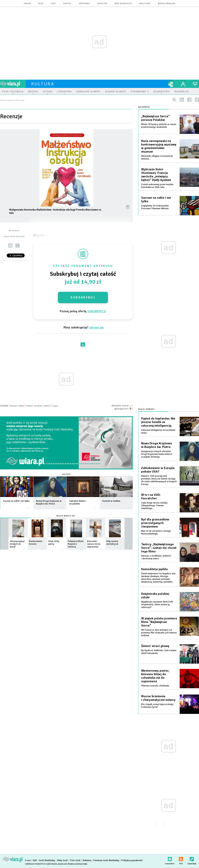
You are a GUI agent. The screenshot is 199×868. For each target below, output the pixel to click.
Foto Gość (75, 860)
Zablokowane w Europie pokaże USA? (158, 470)
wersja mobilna (167, 4)
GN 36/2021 (13, 231)
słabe (29, 406)
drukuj (17, 246)
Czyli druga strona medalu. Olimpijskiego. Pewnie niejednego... (155, 506)
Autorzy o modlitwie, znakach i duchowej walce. (156, 557)
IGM (35, 860)
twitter (197, 100)
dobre (47, 406)
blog (41, 4)
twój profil (183, 84)
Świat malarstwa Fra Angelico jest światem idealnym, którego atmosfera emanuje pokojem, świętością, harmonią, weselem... (158, 578)
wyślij (10, 246)
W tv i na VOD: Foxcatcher (151, 497)
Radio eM (102, 4)
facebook (189, 100)
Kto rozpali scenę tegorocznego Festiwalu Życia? (157, 706)
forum (27, 4)
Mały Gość (145, 4)
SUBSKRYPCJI (97, 311)
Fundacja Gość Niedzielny (106, 860)
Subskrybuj (83, 297)
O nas (28, 860)
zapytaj (67, 4)
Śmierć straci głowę (155, 646)
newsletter (170, 858)
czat (53, 4)
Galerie (66, 474)
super (55, 406)
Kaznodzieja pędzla (154, 569)
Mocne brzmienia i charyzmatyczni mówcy (158, 698)
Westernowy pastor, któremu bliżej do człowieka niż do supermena (155, 676)
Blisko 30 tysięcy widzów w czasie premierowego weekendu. (159, 126)
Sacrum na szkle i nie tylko (156, 200)
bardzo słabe (17, 406)
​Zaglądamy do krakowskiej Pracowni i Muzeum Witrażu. (155, 207)
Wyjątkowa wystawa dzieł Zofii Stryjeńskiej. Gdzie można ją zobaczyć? (157, 605)
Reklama (87, 860)
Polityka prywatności (132, 860)
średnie (38, 406)
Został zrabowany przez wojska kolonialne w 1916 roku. (157, 186)
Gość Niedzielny (123, 4)
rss (182, 100)
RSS (181, 858)
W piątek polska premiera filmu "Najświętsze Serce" (159, 622)
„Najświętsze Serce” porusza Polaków (155, 118)
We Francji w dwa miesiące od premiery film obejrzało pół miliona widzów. (159, 633)
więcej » (29, 506)
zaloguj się (96, 327)
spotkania (84, 4)
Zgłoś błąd (192, 858)
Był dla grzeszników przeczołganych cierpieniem (155, 523)
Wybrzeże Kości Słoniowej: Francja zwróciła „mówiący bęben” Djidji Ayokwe (156, 175)
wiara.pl (13, 84)
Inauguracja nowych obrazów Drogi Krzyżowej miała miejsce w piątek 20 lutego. (157, 454)
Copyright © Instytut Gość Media (41, 864)
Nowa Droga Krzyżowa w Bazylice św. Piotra (156, 445)
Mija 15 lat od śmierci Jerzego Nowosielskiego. (156, 532)
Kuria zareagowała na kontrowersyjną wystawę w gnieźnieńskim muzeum (159, 146)
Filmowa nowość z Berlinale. (155, 686)
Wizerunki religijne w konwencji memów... (157, 157)
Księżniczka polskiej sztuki (155, 596)
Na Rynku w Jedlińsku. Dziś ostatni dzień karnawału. (159, 652)
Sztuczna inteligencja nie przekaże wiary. (158, 431)
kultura (43, 84)
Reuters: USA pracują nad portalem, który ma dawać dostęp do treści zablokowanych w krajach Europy (159, 480)
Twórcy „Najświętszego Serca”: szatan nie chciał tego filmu (159, 548)
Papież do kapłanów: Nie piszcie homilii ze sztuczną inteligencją (158, 422)
